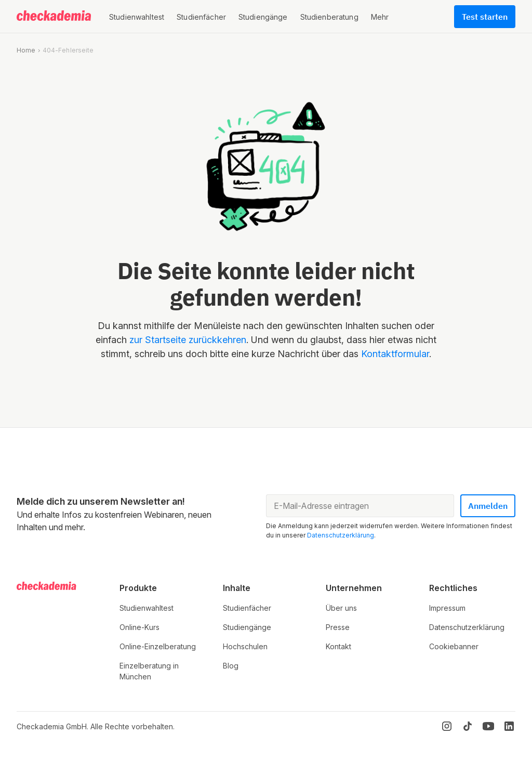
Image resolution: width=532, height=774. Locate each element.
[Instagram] (447, 726)
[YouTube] (488, 726)
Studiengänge (247, 627)
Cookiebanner (454, 646)
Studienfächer (247, 608)
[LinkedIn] (509, 726)
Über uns (341, 608)
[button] (137, 17)
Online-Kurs (139, 627)
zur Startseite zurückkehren (188, 340)
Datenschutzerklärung (341, 535)
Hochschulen (245, 646)
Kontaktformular (395, 354)
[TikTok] (468, 726)
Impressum (447, 608)
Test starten (485, 17)
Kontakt (338, 646)
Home (26, 50)
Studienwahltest (147, 608)
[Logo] (55, 17)
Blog (231, 666)
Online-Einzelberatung (158, 646)
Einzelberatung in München (149, 671)
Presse (338, 627)
